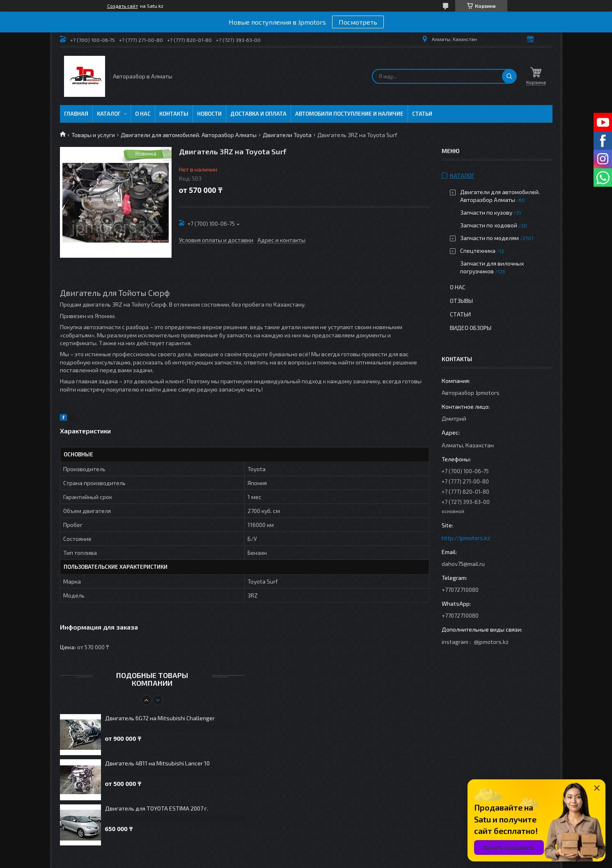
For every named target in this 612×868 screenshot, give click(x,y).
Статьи (422, 114)
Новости (209, 114)
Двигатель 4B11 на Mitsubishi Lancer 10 (157, 763)
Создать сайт (123, 6)
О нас (143, 114)
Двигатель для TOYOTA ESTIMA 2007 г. (157, 808)
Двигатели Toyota (287, 135)
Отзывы (461, 301)
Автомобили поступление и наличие (349, 114)
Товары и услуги (93, 135)
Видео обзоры (471, 328)
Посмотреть (358, 22)
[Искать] (509, 76)
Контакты (174, 114)
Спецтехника (478, 251)
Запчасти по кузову (486, 212)
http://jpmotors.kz (466, 538)
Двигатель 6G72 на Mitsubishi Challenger (160, 718)
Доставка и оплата (258, 114)
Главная (76, 114)
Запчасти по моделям (489, 238)
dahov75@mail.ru (463, 564)
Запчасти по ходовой (489, 225)
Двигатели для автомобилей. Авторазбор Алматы (189, 135)
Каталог (109, 114)
